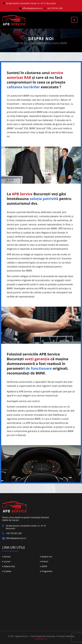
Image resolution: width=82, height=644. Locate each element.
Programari (47, 571)
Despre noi (47, 557)
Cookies (7, 571)
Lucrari (7, 561)
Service (7, 557)
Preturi (45, 561)
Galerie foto (9, 566)
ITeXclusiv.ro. (41, 639)
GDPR (44, 566)
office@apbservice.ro (31, 8)
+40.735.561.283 (54, 8)
